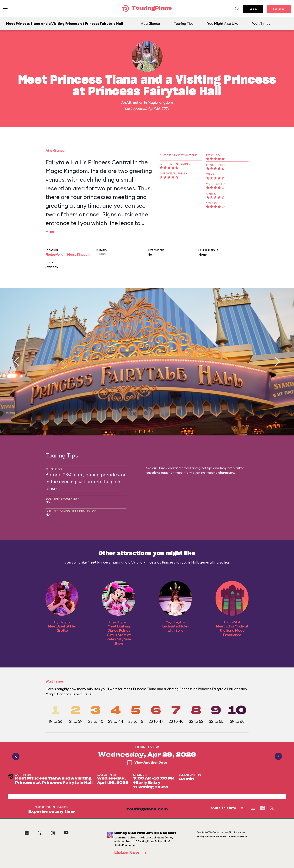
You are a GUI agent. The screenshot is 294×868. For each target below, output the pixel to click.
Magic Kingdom (160, 102)
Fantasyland (54, 254)
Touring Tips (184, 23)
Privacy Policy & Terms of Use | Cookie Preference (222, 836)
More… (51, 232)
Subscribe (279, 9)
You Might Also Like (223, 23)
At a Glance (150, 23)
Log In (253, 9)
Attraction (135, 102)
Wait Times (261, 23)
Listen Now (131, 853)
